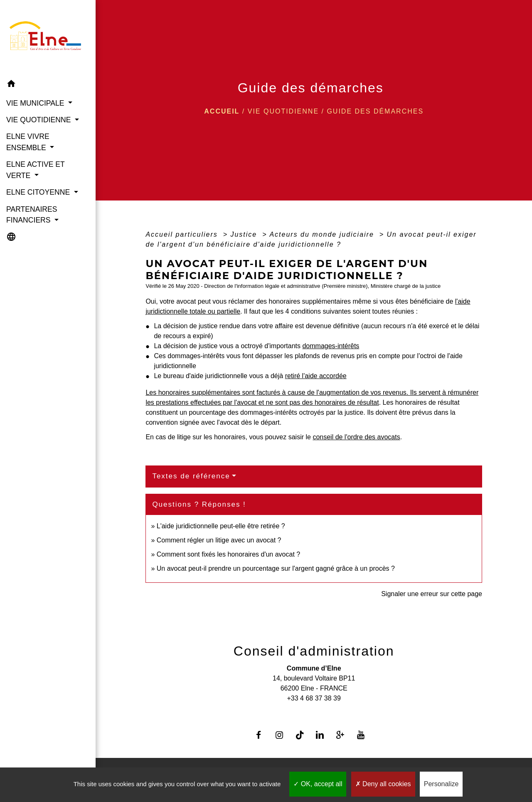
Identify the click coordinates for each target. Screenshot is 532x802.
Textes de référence (191, 476)
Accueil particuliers (183, 234)
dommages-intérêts (331, 346)
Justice (245, 234)
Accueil (222, 111)
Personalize (441, 784)
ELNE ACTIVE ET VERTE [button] (35, 170)
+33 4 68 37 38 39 (314, 698)
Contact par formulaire (314, 712)
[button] (48, 85)
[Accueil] (48, 38)
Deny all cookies (383, 784)
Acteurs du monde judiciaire (323, 234)
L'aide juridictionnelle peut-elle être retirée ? (221, 526)
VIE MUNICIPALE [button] (36, 103)
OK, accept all (318, 784)
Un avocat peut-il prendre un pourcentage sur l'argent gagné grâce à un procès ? (276, 568)
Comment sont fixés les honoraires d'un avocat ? (228, 554)
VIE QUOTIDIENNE (283, 111)
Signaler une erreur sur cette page (432, 594)
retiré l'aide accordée (316, 376)
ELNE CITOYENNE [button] (39, 192)
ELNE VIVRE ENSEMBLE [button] (28, 142)
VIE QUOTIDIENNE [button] (39, 120)
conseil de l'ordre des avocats (356, 437)
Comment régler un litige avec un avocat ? (219, 540)
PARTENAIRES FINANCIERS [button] (32, 215)
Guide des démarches (375, 111)
